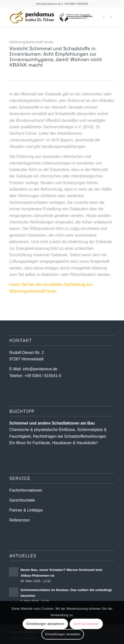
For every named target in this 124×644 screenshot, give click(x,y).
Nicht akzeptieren (86, 624)
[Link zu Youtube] (111, 17)
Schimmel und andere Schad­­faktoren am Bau (52, 423)
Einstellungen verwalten (63, 634)
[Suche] (74, 17)
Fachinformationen (26, 490)
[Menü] (85, 17)
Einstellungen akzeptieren (45, 624)
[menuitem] (74, 17)
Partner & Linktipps (26, 510)
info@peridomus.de (49, 4)
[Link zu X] (104, 17)
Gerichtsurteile (22, 500)
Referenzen (20, 520)
